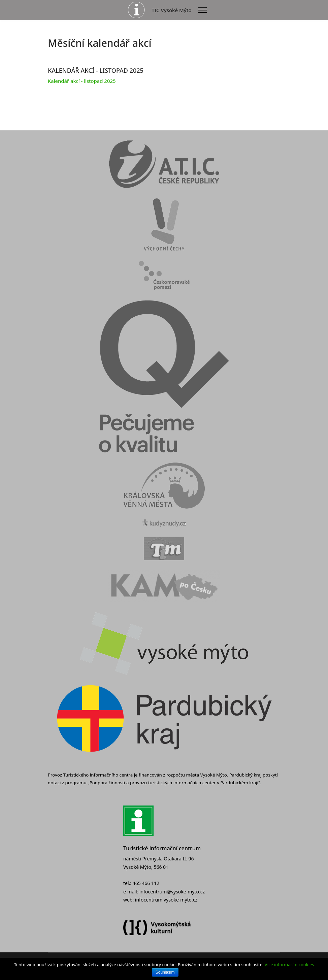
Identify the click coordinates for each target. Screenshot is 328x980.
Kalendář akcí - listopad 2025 (82, 81)
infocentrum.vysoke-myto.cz (166, 900)
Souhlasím (165, 972)
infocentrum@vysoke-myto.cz (172, 892)
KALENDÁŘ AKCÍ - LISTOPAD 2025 (96, 70)
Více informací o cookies (289, 965)
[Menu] (203, 10)
